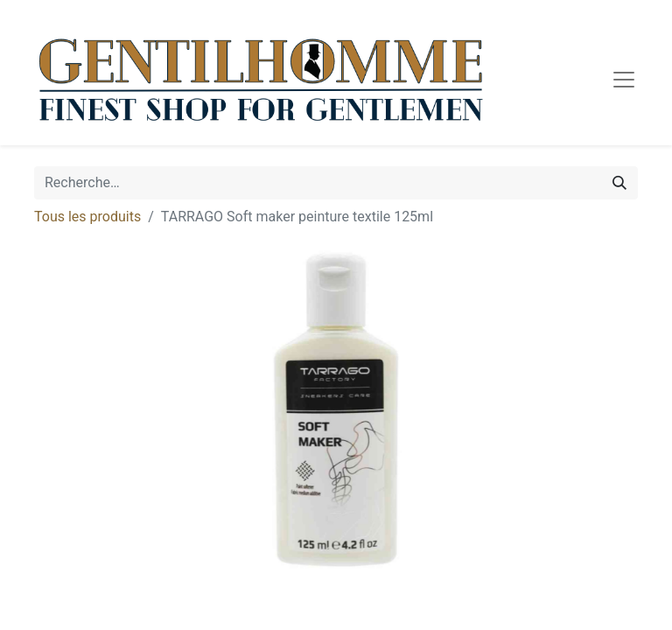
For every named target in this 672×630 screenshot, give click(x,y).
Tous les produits (87, 217)
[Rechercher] (619, 183)
